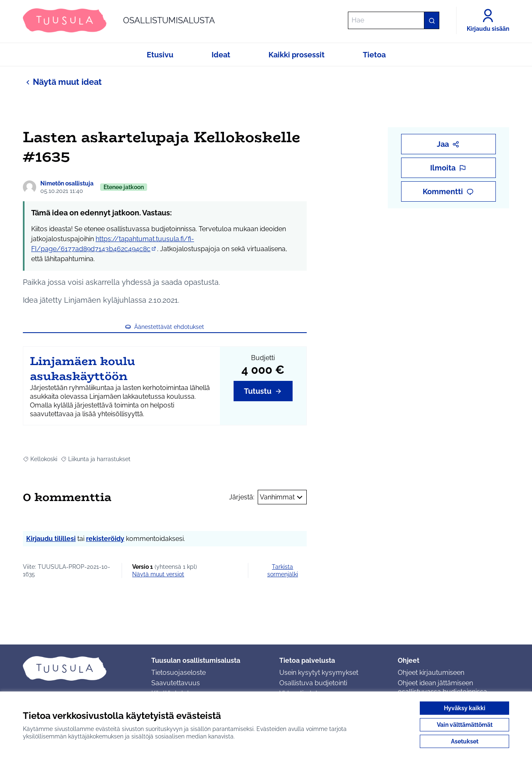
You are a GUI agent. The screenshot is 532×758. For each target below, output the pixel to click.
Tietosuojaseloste (179, 673)
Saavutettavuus (176, 683)
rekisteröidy (105, 539)
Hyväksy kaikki (465, 708)
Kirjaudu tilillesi (51, 539)
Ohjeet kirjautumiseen (431, 673)
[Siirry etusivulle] (119, 20)
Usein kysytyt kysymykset (319, 673)
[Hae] (394, 20)
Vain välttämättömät (465, 725)
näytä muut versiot (158, 574)
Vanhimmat (282, 497)
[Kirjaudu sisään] (488, 20)
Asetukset (465, 741)
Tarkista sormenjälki (283, 570)
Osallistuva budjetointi (313, 683)
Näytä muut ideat (62, 82)
